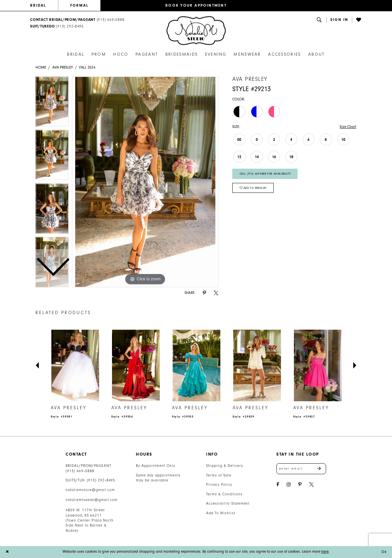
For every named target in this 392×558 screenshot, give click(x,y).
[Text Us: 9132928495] (57, 27)
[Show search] (319, 20)
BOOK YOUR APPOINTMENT (196, 5)
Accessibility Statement (228, 503)
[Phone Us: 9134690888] (77, 20)
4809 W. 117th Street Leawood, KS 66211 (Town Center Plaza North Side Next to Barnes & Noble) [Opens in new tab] (89, 520)
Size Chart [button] (348, 127)
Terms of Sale (219, 475)
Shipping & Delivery (224, 466)
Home (41, 67)
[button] (339, 20)
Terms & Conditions (224, 494)
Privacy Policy (219, 485)
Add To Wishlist (221, 513)
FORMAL (79, 5)
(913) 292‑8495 (101, 480)
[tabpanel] (145, 182)
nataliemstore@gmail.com (90, 490)
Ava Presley (63, 67)
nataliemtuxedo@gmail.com (91, 500)
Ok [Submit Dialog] (384, 552)
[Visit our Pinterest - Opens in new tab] (300, 485)
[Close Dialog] (7, 552)
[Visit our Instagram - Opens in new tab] (289, 485)
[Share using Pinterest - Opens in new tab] (204, 293)
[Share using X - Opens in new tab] (216, 293)
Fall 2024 (87, 67)
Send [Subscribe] (322, 469)
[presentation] (75, 366)
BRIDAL (38, 5)
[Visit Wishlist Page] (359, 20)
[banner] (196, 31)
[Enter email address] (301, 469)
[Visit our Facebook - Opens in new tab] (278, 485)
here (325, 552)
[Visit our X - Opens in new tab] (311, 485)
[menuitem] (44, 6)
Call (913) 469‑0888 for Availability (265, 174)
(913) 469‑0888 (80, 471)
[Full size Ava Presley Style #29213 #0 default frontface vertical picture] (145, 182)
